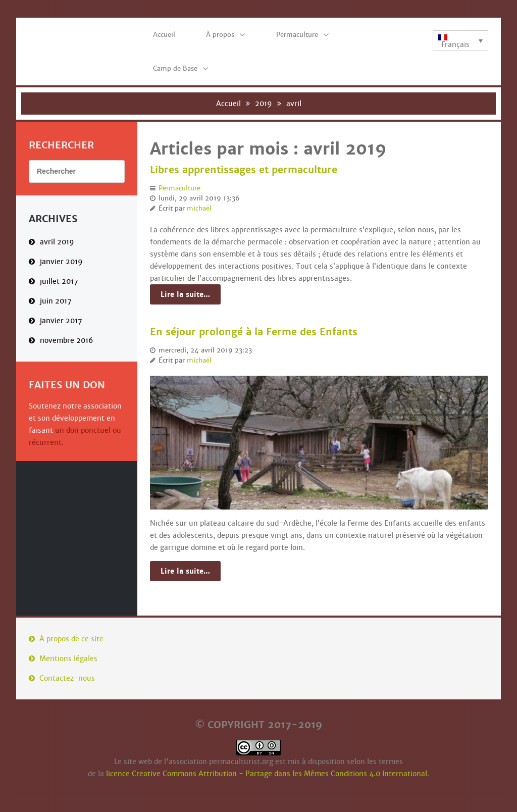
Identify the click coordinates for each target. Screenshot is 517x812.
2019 (264, 104)
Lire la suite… (185, 294)
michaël (199, 209)
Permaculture (179, 188)
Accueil (228, 104)
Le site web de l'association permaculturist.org (194, 762)
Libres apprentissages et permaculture (244, 170)
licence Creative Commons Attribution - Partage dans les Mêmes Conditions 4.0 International (267, 774)
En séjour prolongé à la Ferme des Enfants (254, 332)
